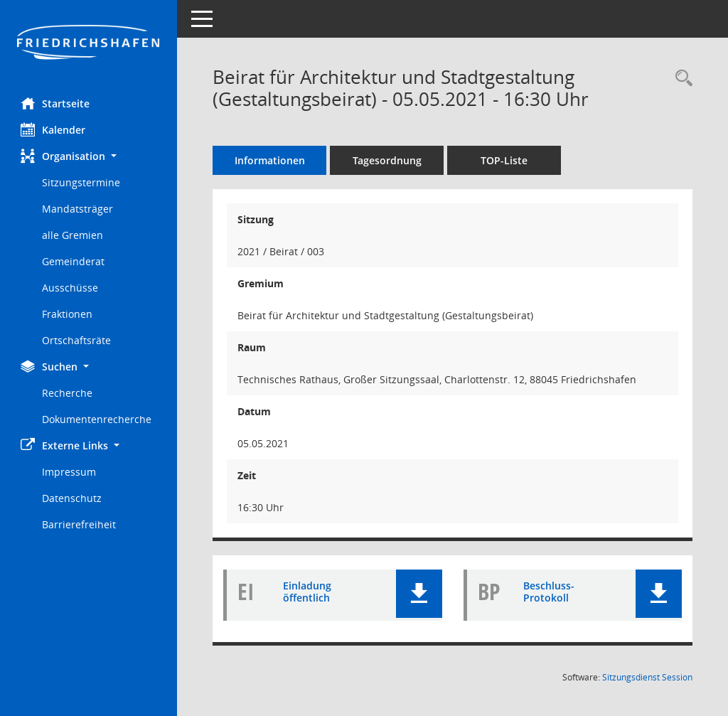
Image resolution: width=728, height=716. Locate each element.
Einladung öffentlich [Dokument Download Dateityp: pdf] (308, 592)
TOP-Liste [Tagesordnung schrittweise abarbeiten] (505, 160)
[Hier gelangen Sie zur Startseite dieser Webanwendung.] (89, 43)
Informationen (271, 160)
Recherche (68, 393)
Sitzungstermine (82, 182)
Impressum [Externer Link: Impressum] (70, 472)
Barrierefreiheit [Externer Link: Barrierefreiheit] (80, 524)
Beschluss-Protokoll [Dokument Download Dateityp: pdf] (549, 592)
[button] (89, 156)
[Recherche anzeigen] (680, 79)
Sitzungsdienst (647, 677)
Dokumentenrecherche (97, 419)
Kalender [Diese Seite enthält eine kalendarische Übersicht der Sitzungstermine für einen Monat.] (54, 129)
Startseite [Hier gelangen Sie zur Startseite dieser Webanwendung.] (56, 103)
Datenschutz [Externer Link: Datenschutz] (73, 498)
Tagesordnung (388, 160)
